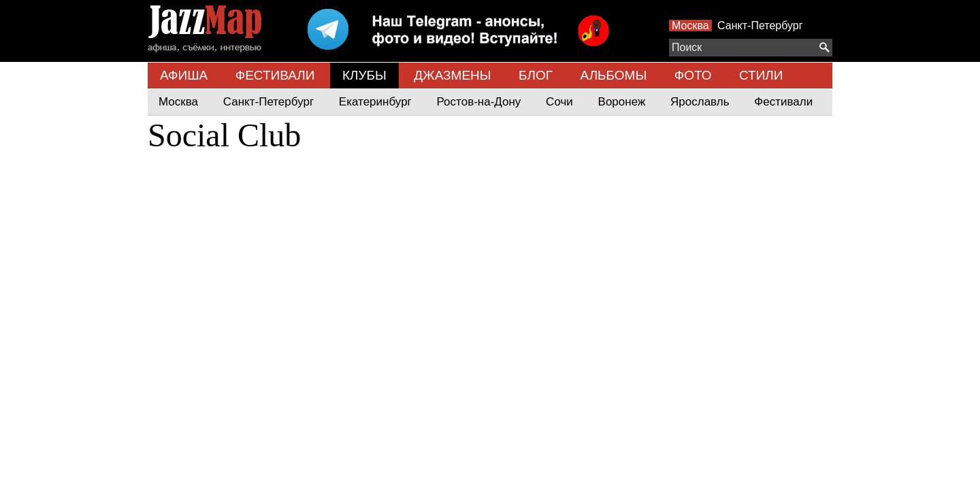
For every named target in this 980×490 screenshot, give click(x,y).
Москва (690, 26)
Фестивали (783, 102)
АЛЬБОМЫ (614, 75)
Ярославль (700, 102)
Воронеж (622, 102)
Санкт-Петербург (760, 26)
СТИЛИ (761, 75)
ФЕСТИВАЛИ (275, 75)
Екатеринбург (375, 102)
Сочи (559, 102)
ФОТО (693, 75)
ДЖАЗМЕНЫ (452, 75)
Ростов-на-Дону (479, 102)
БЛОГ (536, 75)
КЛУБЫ (364, 75)
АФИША (184, 75)
